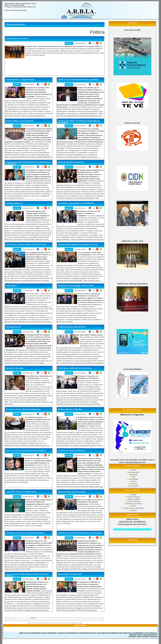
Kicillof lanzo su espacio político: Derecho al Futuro (26, 244)
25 (69, 618)
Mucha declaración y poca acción (71, 162)
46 (20, 620)
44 (15, 620)
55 (42, 620)
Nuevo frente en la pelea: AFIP (70, 574)
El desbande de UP (14, 327)
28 (76, 618)
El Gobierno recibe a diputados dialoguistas (23, 409)
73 (86, 620)
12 (37, 618)
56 (45, 620)
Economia (134, 484)
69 (77, 620)
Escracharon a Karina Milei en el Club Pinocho (76, 203)
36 (95, 618)
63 (62, 620)
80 (104, 620)
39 (103, 618)
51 (33, 620)
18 (51, 618)
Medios (134, 470)
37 (98, 618)
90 (50, 623)
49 (28, 620)
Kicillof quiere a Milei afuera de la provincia (75, 368)
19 (54, 618)
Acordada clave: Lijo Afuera (17, 38)
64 (64, 620)
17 (49, 618)
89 (48, 623)
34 (91, 618)
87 (43, 623)
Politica (134, 481)
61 (57, 620)
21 (59, 618)
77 (96, 620)
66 (69, 620)
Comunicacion (134, 486)
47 (23, 620)
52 (35, 620)
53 (37, 620)
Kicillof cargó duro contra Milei (70, 409)
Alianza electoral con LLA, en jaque (72, 492)
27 (73, 618)
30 (81, 618)
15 (44, 618)
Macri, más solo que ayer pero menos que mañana (26, 451)
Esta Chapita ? (12, 286)
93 (58, 623)
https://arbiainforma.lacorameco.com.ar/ (132, 529)
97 (68, 623)
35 (93, 618)
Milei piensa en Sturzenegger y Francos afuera (76, 286)
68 (74, 620)
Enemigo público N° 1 (15, 203)
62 (59, 620)
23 (64, 618)
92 (55, 623)
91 (53, 623)
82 (31, 623)
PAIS (134, 477)
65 (67, 620)
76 (94, 620)
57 (47, 620)
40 (6, 620)
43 (13, 620)
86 (41, 623)
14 (42, 618)
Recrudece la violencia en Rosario (71, 451)
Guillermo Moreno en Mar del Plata (72, 327)
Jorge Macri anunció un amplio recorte (21, 492)
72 (84, 620)
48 (25, 620)
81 (28, 623)
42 (10, 620)
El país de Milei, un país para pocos (20, 121)
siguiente (77, 623)
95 (63, 623)
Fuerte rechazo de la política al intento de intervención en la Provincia (28, 163)
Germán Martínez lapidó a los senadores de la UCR (78, 244)
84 (36, 623)
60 (55, 620)
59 (52, 620)
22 (61, 618)
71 (82, 620)
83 (33, 623)
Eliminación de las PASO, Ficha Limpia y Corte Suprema (80, 533)
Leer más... (69, 43)
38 (100, 618)
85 (38, 623)
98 (70, 623)
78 (99, 620)
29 (78, 618)
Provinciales (134, 479)
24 (66, 618)
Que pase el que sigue (15, 368)
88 (45, 623)
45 (18, 620)
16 (47, 618)
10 (30, 618)
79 (101, 620)
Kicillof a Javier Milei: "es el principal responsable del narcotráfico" (79, 122)
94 (60, 623)
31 (83, 618)
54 (40, 620)
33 (88, 618)
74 (89, 620)
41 (8, 620)
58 (50, 620)
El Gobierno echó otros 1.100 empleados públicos (26, 533)
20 (56, 618)
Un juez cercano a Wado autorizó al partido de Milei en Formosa (27, 575)
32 (86, 618)
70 (79, 620)
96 (65, 623)
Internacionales (134, 472)
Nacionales (134, 475)
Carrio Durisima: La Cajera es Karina (20, 80)
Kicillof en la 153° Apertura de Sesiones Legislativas (78, 80)
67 (72, 620)
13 (39, 618)
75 (91, 620)
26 (71, 618)
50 (30, 620)
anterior (10, 618)
